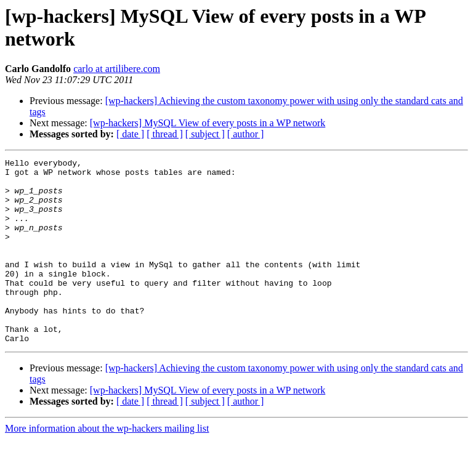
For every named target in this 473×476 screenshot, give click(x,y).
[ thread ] (165, 134)
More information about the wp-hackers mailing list (107, 465)
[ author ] (246, 134)
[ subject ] (205, 134)
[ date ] (130, 134)
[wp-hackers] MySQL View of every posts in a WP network (208, 123)
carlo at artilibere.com (117, 69)
